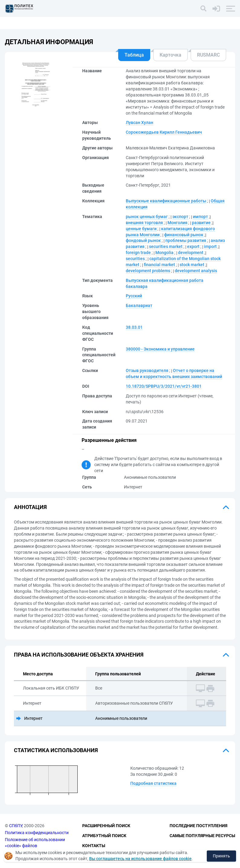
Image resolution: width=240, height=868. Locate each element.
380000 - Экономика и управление (160, 349)
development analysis (196, 271)
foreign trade (138, 253)
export (193, 246)
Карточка (170, 55)
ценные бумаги (141, 229)
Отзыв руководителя (147, 370)
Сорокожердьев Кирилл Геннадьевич (164, 132)
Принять (221, 856)
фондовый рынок (143, 240)
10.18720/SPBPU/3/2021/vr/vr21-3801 (164, 386)
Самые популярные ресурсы (202, 836)
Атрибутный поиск (104, 836)
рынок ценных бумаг (147, 217)
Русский (134, 296)
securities (135, 259)
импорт (200, 217)
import (210, 246)
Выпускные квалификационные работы (166, 201)
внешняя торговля (144, 223)
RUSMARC (208, 55)
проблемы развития (186, 240)
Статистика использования (56, 750)
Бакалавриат (139, 305)
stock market (192, 265)
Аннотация (30, 507)
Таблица (134, 55)
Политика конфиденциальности (37, 833)
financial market (159, 265)
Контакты (94, 846)
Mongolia (164, 253)
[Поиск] (203, 8)
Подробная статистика (153, 783)
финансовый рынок (184, 235)
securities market (166, 246)
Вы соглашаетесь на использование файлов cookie (140, 859)
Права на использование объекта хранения (79, 655)
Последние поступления (198, 826)
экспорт (180, 217)
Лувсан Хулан (139, 122)
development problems (148, 271)
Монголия (177, 223)
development (191, 253)
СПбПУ (16, 826)
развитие (201, 223)
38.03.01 (134, 327)
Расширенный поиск (106, 826)
